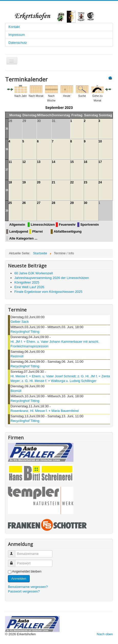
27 (39, 203)
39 (7, 211)
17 (100, 162)
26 (24, 203)
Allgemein (17, 225)
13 (39, 162)
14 (53, 162)
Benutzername (14, 552)
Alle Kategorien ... (23, 238)
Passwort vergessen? (24, 591)
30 (86, 203)
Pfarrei (37, 231)
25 (10, 203)
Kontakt (14, 27)
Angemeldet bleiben (27, 571)
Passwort (14, 561)
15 (72, 162)
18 (10, 182)
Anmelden (19, 579)
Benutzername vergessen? (28, 587)
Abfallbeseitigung (68, 231)
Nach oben (105, 634)
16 (86, 162)
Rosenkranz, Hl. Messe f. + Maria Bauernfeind (45, 411)
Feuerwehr (67, 225)
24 (100, 182)
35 (7, 129)
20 (39, 182)
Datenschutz (18, 43)
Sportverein (90, 225)
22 (72, 182)
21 (53, 182)
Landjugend (19, 231)
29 (72, 203)
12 (24, 162)
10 (100, 141)
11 (10, 162)
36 (7, 149)
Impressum (17, 35)
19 (24, 182)
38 (7, 190)
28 (53, 203)
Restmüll (17, 356)
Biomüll (16, 391)
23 (86, 182)
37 (7, 170)
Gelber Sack (20, 322)
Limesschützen (43, 225)
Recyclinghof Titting (25, 332)
